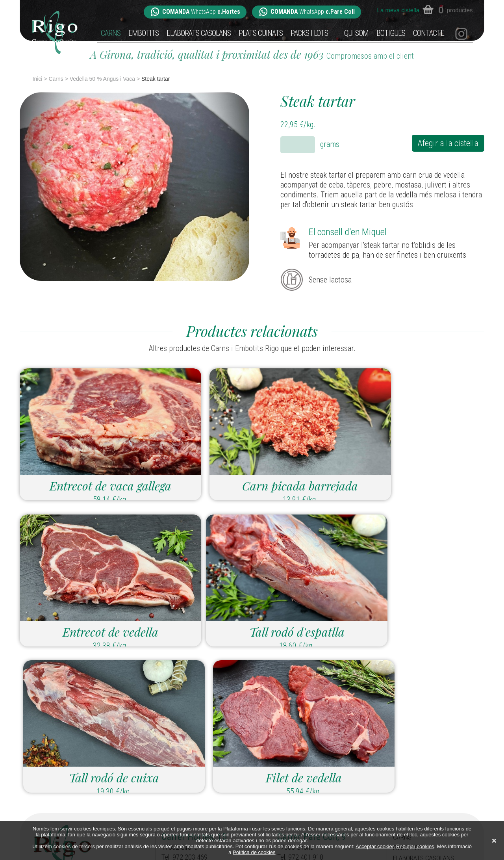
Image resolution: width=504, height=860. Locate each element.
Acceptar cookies (375, 846)
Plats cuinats (261, 33)
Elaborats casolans (199, 33)
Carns (111, 33)
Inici (38, 79)
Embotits (144, 33)
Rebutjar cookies (415, 846)
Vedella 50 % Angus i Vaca (102, 79)
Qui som (356, 33)
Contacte (429, 33)
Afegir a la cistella (445, 144)
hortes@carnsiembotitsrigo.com (205, 771)
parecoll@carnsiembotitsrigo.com (323, 771)
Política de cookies (254, 852)
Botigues (391, 33)
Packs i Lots (309, 33)
